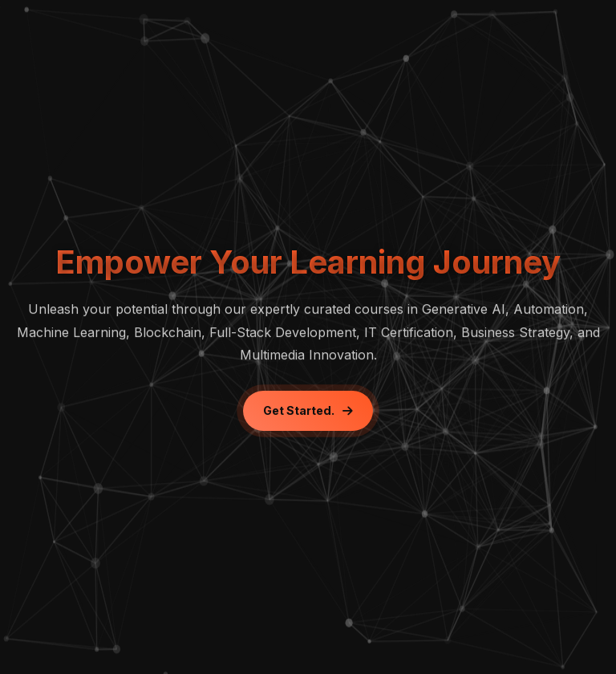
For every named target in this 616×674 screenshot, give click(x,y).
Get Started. (308, 410)
